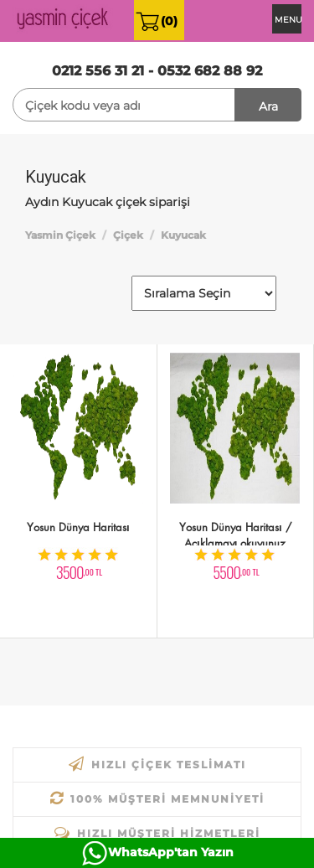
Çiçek (128, 235)
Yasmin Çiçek (60, 235)
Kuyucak (183, 235)
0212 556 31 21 (98, 71)
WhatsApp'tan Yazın (171, 852)
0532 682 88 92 (210, 71)
